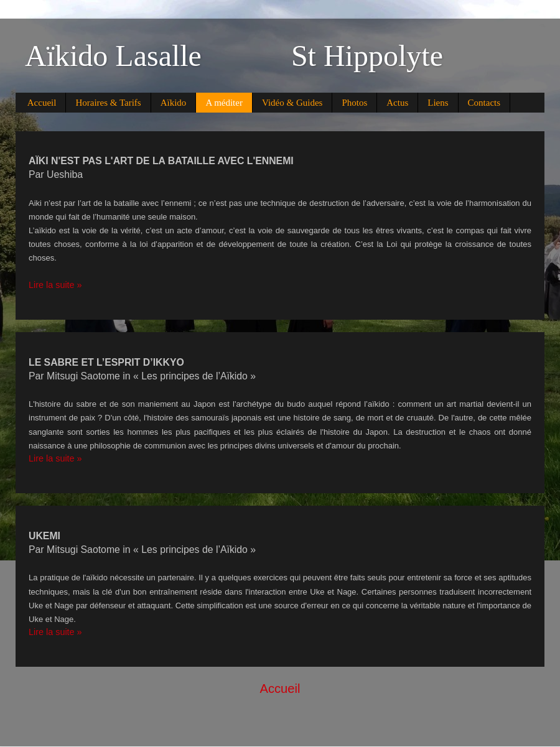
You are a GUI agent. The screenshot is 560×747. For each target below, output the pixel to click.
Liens (438, 103)
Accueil (42, 103)
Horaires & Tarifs (108, 103)
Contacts (484, 103)
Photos (354, 103)
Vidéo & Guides (292, 103)
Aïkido (174, 103)
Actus (397, 103)
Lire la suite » (55, 285)
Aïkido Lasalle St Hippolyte (234, 56)
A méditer (224, 103)
